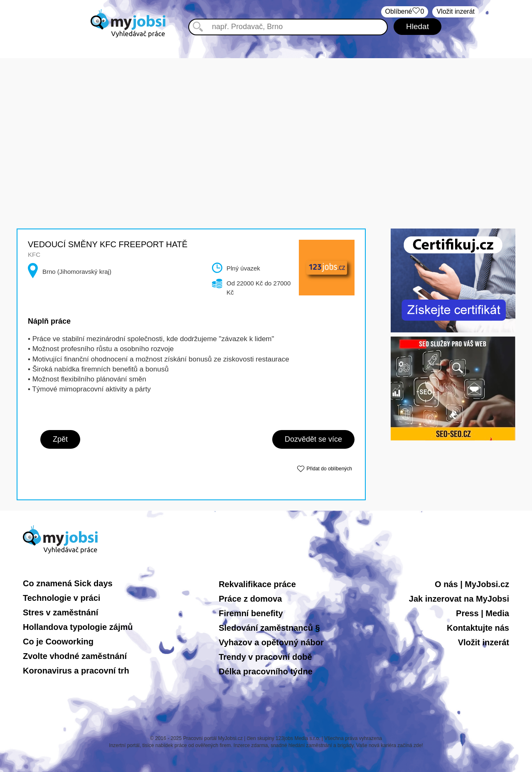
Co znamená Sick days (68, 583)
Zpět (60, 439)
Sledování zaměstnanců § (269, 628)
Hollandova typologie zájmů (78, 627)
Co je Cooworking (58, 642)
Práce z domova (250, 599)
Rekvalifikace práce (257, 584)
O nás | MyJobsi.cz (472, 584)
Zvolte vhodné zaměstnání (75, 656)
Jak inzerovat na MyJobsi (459, 599)
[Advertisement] (266, 116)
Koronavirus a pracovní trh (76, 671)
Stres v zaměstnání (60, 612)
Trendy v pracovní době (265, 657)
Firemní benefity (251, 613)
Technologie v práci (62, 598)
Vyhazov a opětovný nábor (271, 642)
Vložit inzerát (456, 11)
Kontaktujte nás (478, 628)
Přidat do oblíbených (329, 469)
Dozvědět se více (313, 439)
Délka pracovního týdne (266, 671)
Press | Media (483, 613)
